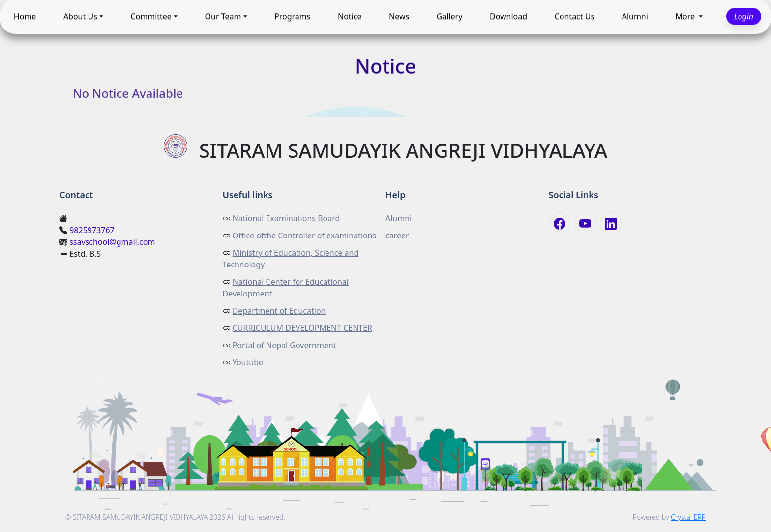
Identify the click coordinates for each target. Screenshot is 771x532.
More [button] (686, 17)
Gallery (450, 17)
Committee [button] (151, 17)
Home (25, 17)
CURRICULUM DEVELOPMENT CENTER (302, 328)
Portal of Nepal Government (284, 345)
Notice (350, 17)
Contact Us (575, 17)
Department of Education (279, 311)
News (399, 17)
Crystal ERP (688, 517)
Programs (292, 17)
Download (508, 17)
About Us (80, 17)
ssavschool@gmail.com (112, 242)
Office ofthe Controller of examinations (305, 236)
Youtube (248, 362)
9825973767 (92, 230)
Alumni (635, 17)
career (397, 236)
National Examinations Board (286, 218)
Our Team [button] (223, 17)
